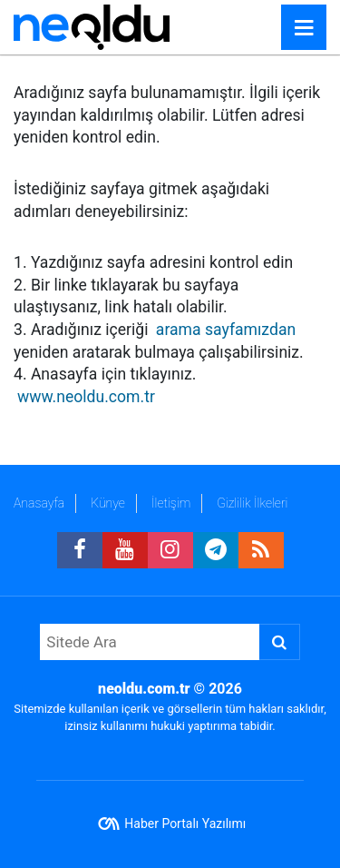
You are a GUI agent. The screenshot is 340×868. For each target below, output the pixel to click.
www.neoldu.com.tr (86, 397)
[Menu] (304, 28)
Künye (108, 503)
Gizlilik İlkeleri (252, 503)
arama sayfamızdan (226, 330)
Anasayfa (39, 503)
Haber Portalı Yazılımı (185, 824)
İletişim (171, 503)
